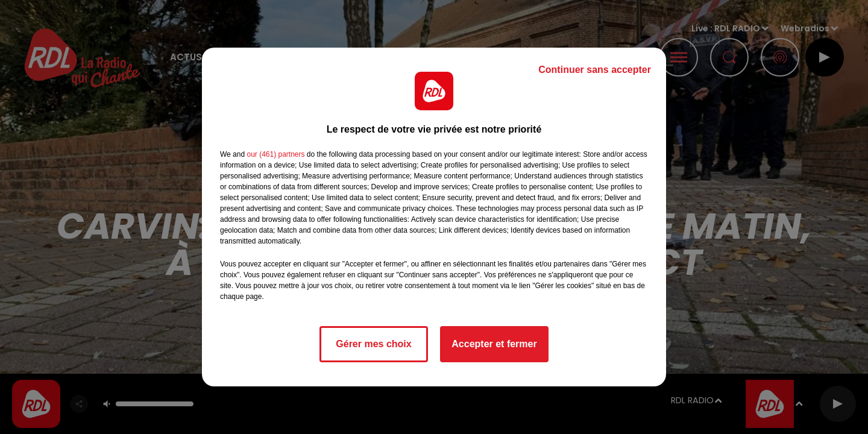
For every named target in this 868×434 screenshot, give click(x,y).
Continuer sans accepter (595, 70)
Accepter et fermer (494, 344)
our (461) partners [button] (275, 154)
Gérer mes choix (373, 344)
